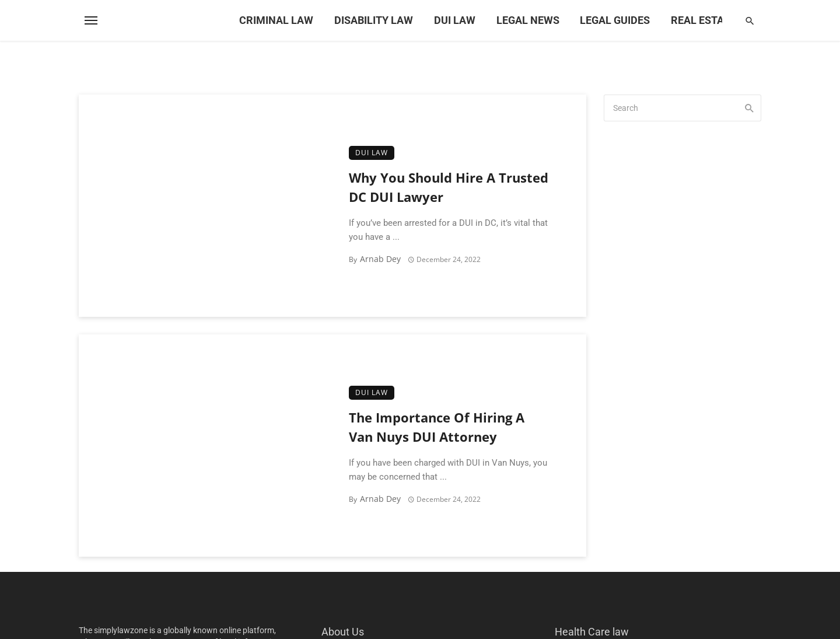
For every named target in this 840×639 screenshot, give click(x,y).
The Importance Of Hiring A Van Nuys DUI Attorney (437, 427)
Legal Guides (615, 20)
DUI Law (455, 20)
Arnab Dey (380, 259)
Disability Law (374, 20)
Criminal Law (276, 20)
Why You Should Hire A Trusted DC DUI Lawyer (449, 187)
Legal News (528, 20)
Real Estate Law (715, 20)
